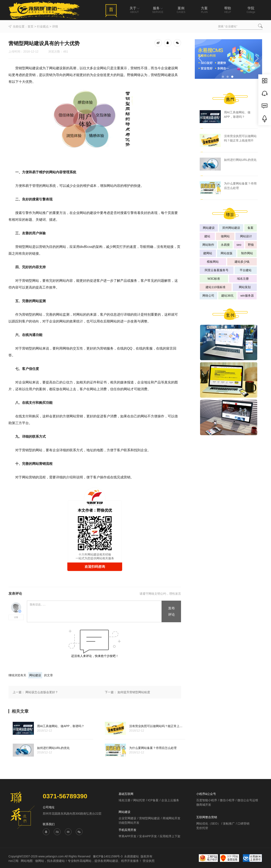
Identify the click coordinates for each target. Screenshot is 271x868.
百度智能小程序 (207, 800)
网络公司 (208, 296)
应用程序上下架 (170, 836)
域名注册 (243, 279)
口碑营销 (243, 824)
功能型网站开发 (129, 823)
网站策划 (245, 287)
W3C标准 (214, 279)
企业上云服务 (170, 800)
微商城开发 (204, 805)
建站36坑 (227, 296)
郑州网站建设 (231, 228)
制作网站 (247, 253)
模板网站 (213, 262)
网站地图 (27, 861)
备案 (250, 228)
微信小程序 (227, 800)
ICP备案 (153, 800)
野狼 (251, 245)
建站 (207, 236)
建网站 (208, 253)
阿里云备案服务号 (217, 270)
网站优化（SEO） (208, 824)
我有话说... (95, 612)
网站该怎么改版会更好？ (42, 692)
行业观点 (43, 26)
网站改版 (227, 253)
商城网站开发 (171, 818)
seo (239, 245)
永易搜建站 (131, 856)
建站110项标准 (215, 287)
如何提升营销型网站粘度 (134, 692)
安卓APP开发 (148, 836)
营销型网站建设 (149, 818)
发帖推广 (229, 824)
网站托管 (139, 800)
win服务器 (247, 296)
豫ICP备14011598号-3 (108, 856)
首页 (30, 26)
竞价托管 (202, 828)
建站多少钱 (242, 262)
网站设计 (246, 236)
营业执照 (149, 861)
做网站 (225, 236)
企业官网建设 (127, 818)
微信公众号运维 (248, 800)
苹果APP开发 (127, 836)
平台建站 (246, 270)
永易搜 (225, 245)
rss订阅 (13, 861)
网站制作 (208, 245)
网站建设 (35, 675)
